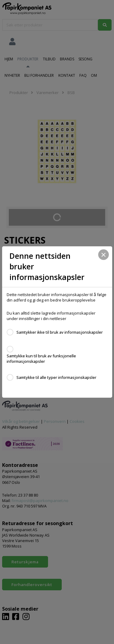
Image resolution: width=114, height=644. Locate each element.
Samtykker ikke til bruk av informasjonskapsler (60, 332)
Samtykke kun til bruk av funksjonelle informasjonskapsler (41, 359)
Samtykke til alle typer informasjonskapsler (56, 377)
